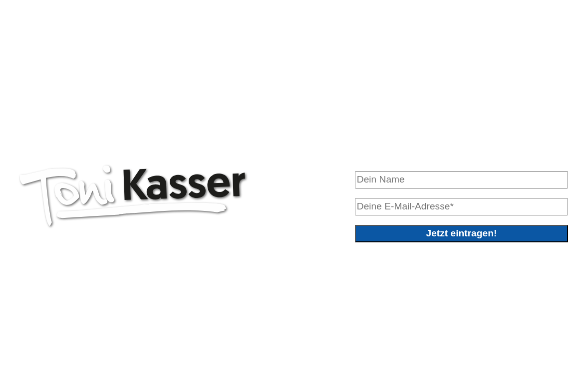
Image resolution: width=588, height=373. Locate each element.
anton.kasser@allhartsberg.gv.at (209, 338)
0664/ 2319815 (80, 338)
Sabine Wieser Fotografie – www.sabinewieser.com (163, 353)
